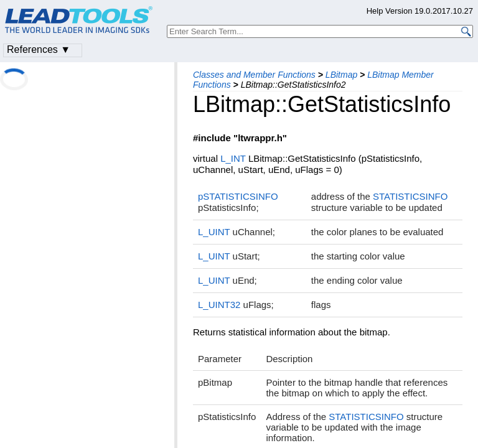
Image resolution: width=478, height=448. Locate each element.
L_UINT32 (219, 305)
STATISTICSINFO (410, 196)
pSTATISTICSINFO (238, 196)
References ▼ (39, 49)
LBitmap (341, 75)
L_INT (233, 158)
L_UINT (214, 232)
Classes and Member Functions (254, 75)
